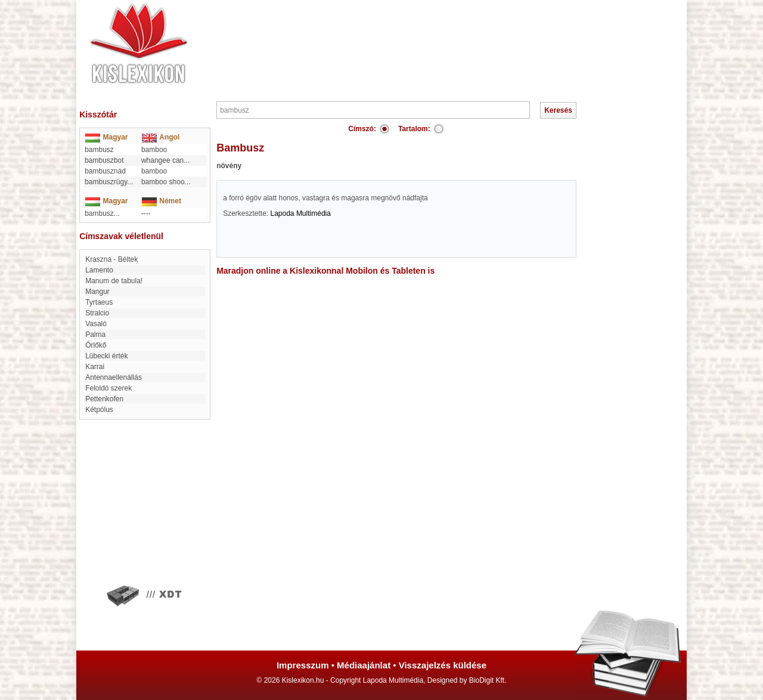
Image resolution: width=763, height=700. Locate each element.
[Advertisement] (417, 36)
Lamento (99, 270)
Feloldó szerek (108, 388)
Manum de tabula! (114, 281)
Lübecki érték (106, 356)
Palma (95, 334)
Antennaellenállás (114, 377)
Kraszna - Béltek (111, 259)
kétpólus (99, 410)
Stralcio (97, 313)
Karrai (95, 367)
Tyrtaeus (99, 302)
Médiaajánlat (364, 665)
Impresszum (303, 665)
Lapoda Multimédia (301, 213)
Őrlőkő (96, 345)
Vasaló (96, 324)
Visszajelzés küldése (443, 665)
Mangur (97, 292)
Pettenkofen (104, 399)
